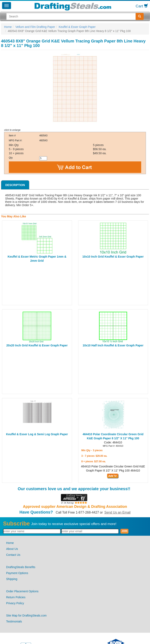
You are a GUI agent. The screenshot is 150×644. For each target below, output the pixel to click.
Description (15, 185)
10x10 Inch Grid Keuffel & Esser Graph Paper (113, 257)
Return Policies (16, 597)
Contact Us (13, 555)
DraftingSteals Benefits (21, 567)
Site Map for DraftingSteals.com (26, 615)
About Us (12, 549)
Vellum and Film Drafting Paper (35, 27)
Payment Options (17, 573)
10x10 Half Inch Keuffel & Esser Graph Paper (113, 345)
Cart (142, 6)
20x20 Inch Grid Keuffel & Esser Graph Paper (37, 345)
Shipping (12, 579)
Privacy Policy (15, 603)
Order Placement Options (22, 591)
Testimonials (14, 621)
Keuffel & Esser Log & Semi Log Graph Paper (37, 434)
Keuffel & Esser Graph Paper (77, 27)
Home (8, 27)
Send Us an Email (117, 512)
